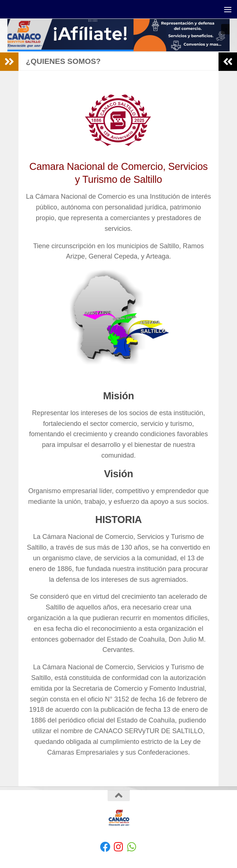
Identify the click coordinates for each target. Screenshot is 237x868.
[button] (118, 35)
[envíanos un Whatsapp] (132, 847)
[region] (118, 35)
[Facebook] (105, 847)
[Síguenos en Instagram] (119, 847)
